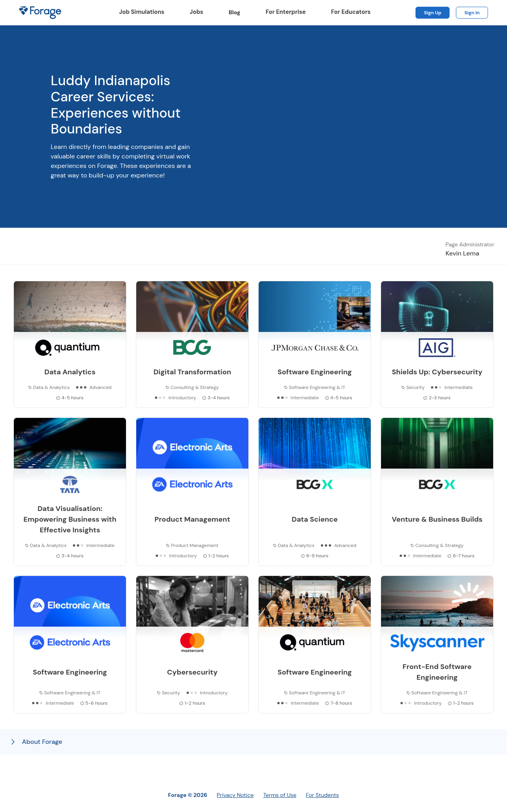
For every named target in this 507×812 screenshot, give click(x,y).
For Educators (351, 12)
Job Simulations (142, 12)
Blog (238, 12)
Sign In (472, 13)
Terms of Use (280, 795)
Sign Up (433, 13)
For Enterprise (286, 12)
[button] (253, 742)
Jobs (196, 12)
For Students (322, 795)
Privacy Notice (235, 795)
